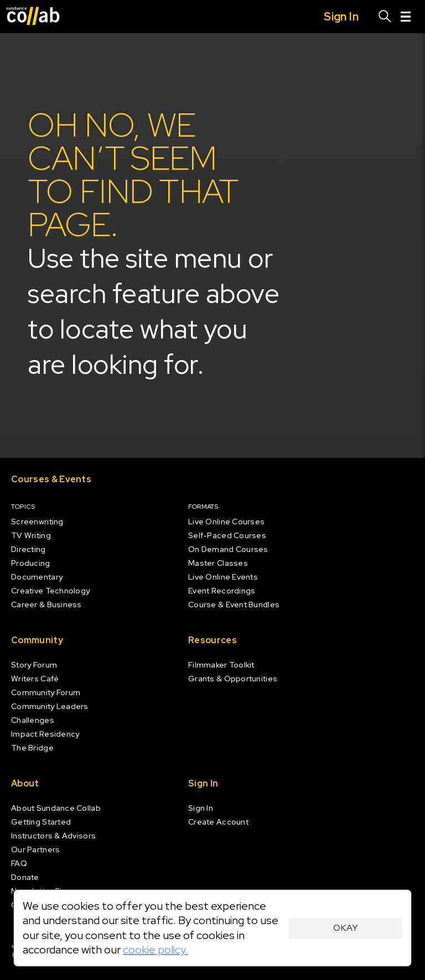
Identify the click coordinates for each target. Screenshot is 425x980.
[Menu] (406, 17)
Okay (346, 928)
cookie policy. (156, 950)
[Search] (385, 17)
